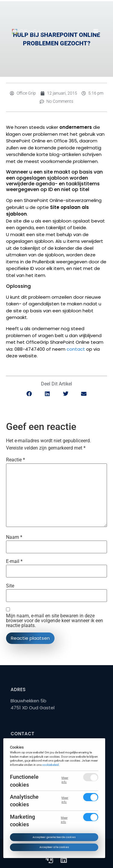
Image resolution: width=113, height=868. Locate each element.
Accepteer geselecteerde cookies (54, 837)
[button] (96, 31)
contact (76, 349)
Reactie (16, 460)
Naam (14, 537)
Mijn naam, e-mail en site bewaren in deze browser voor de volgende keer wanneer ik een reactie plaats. (55, 621)
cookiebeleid (51, 765)
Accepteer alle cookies (54, 847)
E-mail (14, 561)
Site (10, 586)
